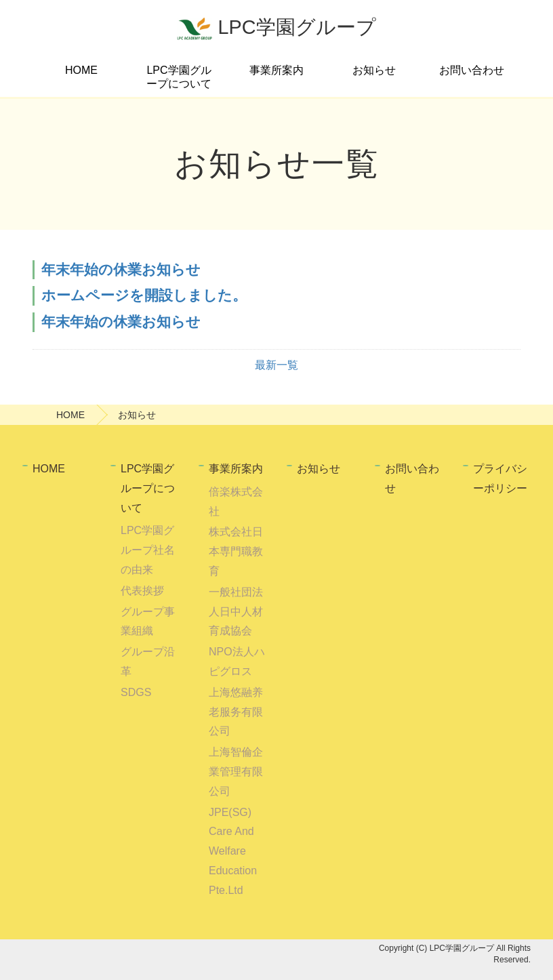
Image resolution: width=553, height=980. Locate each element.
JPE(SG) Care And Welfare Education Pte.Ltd (233, 851)
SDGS (136, 692)
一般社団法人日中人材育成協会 (236, 612)
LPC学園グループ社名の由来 (148, 550)
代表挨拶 (142, 591)
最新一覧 (276, 365)
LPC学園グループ (276, 27)
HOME (81, 70)
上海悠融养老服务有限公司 (236, 712)
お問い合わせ (472, 70)
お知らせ (374, 70)
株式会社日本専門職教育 (236, 551)
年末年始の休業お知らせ (121, 269)
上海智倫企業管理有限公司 (236, 772)
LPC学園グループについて (179, 77)
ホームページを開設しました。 (144, 295)
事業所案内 (276, 70)
